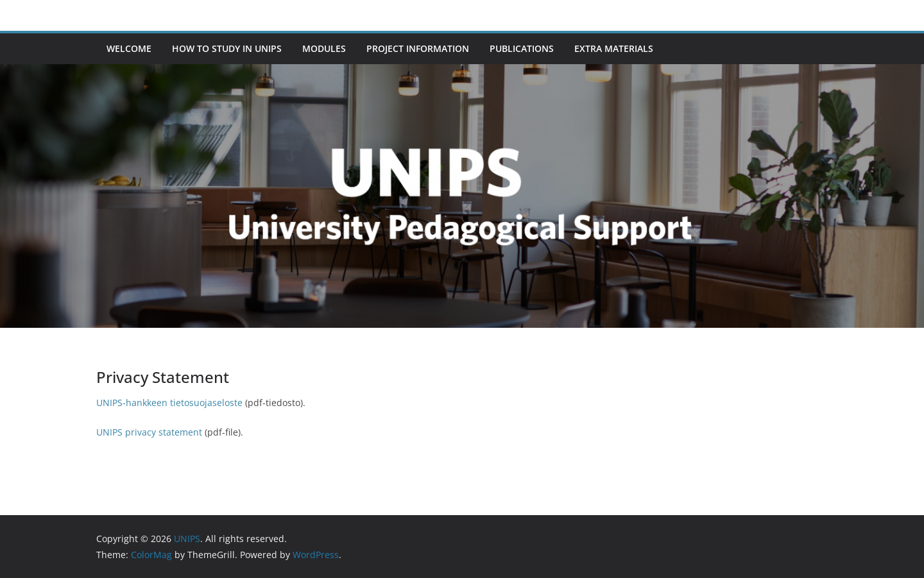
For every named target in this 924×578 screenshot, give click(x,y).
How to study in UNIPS (227, 48)
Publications (522, 48)
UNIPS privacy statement (149, 432)
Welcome (129, 48)
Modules (324, 48)
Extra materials (614, 48)
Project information (418, 48)
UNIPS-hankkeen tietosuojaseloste (169, 403)
